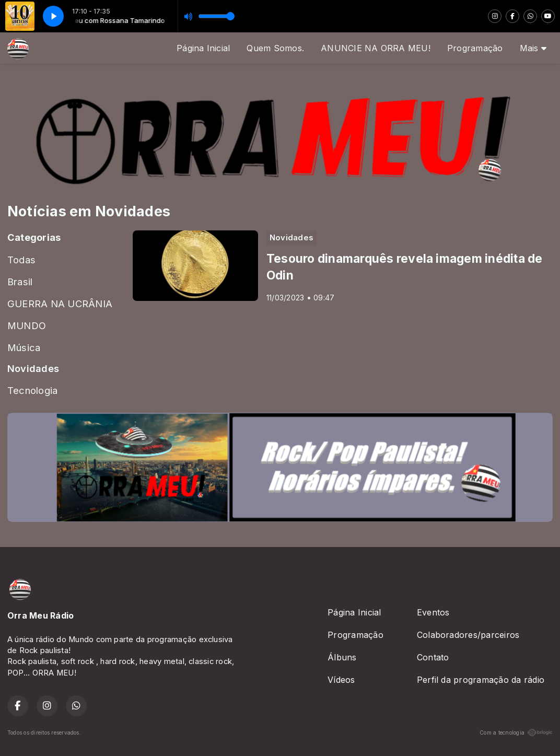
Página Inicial (203, 48)
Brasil (20, 282)
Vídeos (341, 680)
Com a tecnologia (516, 732)
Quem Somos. (275, 48)
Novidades (33, 368)
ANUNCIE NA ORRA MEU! (376, 48)
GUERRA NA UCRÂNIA (60, 304)
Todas (21, 260)
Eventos (433, 612)
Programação (475, 48)
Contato (433, 657)
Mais (533, 48)
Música (24, 347)
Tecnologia (32, 390)
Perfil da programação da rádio (481, 680)
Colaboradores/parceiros (468, 635)
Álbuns (342, 657)
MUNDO (27, 325)
